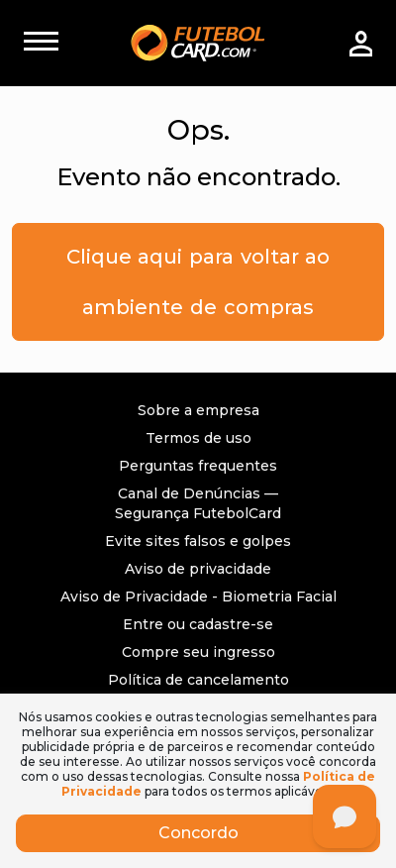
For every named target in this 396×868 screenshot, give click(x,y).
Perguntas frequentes (198, 466)
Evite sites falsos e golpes (198, 541)
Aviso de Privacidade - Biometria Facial (198, 597)
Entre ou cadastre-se (198, 624)
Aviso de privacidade (198, 569)
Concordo (198, 833)
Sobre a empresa (198, 410)
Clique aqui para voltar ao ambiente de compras (198, 282)
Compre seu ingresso (198, 652)
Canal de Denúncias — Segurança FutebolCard (198, 503)
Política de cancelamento (198, 680)
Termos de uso (198, 438)
